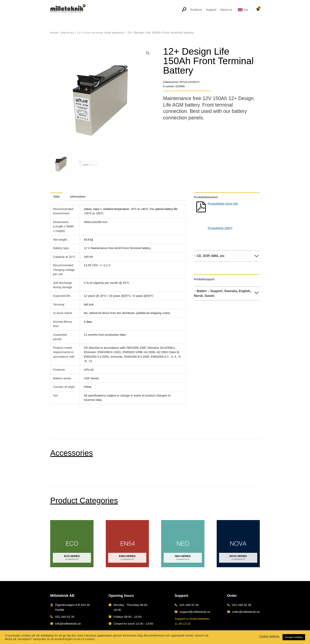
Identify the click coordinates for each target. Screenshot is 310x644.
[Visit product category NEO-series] (183, 543)
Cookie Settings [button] (269, 636)
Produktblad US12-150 (224, 204)
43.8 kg (89, 239)
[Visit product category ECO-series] (72, 543)
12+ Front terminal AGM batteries (102, 33)
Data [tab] (57, 196)
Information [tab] (79, 196)
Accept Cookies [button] (294, 637)
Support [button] (211, 10)
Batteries (68, 33)
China (88, 386)
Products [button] (196, 10)
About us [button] (226, 10)
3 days (88, 321)
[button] (148, 53)
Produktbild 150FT (221, 228)
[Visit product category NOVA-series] (238, 543)
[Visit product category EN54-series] (127, 543)
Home (54, 33)
